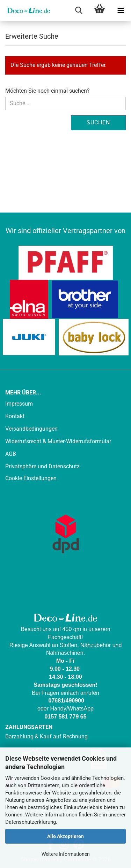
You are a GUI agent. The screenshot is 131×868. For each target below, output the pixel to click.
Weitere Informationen (66, 854)
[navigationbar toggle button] (121, 10)
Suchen (98, 122)
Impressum (19, 404)
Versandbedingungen (31, 429)
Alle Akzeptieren (65, 836)
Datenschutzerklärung (31, 822)
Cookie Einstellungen (31, 478)
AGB (11, 454)
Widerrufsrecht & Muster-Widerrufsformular (58, 441)
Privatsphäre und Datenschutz (42, 466)
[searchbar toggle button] (79, 10)
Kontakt (15, 416)
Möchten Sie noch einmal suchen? (48, 91)
